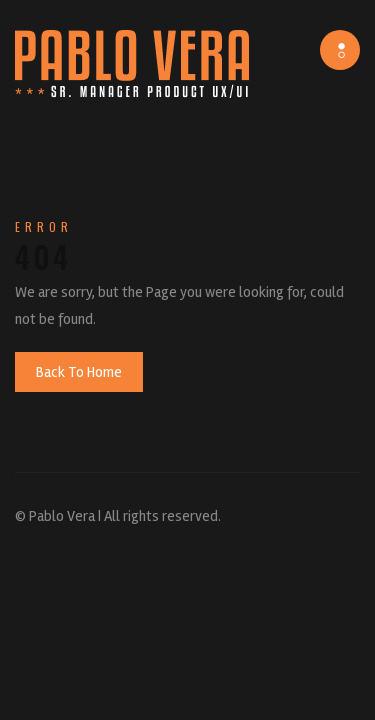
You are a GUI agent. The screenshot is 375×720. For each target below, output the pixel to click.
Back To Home (79, 372)
